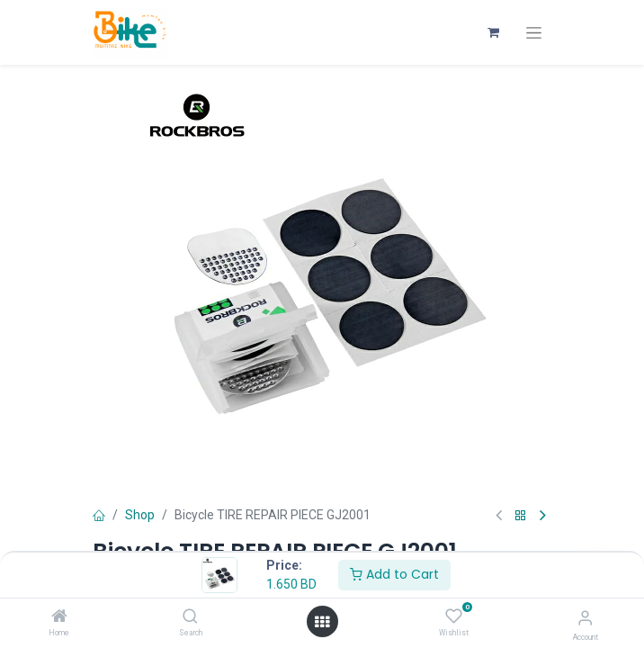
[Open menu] (322, 622)
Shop (140, 515)
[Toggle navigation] (534, 33)
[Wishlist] (454, 616)
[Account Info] (585, 618)
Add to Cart (394, 574)
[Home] (59, 617)
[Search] (190, 617)
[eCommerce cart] (493, 32)
